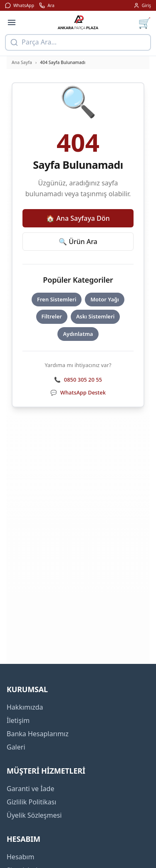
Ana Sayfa (22, 62)
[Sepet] (144, 22)
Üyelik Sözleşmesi (34, 815)
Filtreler (52, 316)
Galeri (16, 747)
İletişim (18, 720)
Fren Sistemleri (57, 299)
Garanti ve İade (30, 789)
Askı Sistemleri (95, 316)
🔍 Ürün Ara (78, 242)
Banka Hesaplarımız (38, 734)
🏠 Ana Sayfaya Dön (78, 218)
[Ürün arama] (78, 42)
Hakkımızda (25, 707)
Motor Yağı (105, 299)
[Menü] (12, 22)
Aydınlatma (78, 334)
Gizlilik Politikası (31, 802)
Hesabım (20, 857)
